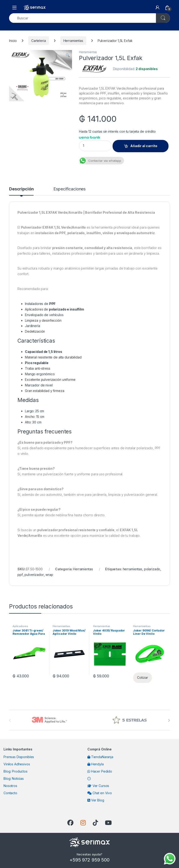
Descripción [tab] (21, 189)
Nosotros (10, 786)
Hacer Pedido (100, 771)
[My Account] (158, 7)
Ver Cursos (98, 786)
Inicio (13, 41)
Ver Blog (96, 800)
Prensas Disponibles (19, 757)
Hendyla (96, 764)
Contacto (10, 793)
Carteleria (39, 41)
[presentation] (169, 720)
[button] (68, 55)
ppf (20, 575)
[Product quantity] (95, 146)
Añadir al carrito (144, 146)
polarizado (152, 569)
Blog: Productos (15, 771)
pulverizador (34, 575)
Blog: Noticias (14, 778)
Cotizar (142, 677)
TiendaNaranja (100, 757)
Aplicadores (20, 626)
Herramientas (73, 41)
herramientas (133, 569)
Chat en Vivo (100, 793)
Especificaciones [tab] (69, 189)
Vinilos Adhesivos (17, 764)
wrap (49, 575)
